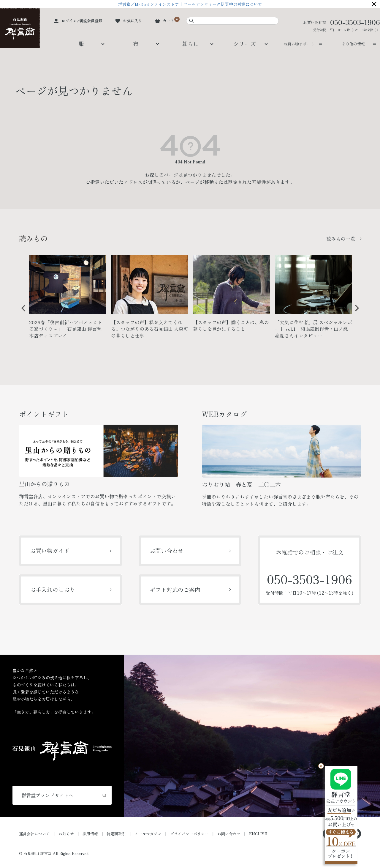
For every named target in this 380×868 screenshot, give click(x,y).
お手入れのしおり (53, 589)
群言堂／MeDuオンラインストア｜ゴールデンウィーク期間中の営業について (190, 4)
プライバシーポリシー (189, 834)
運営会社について (34, 834)
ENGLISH (258, 834)
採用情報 (90, 834)
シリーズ (245, 44)
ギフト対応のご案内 (175, 589)
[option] (68, 299)
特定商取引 (116, 834)
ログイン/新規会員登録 (82, 21)
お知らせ (66, 834)
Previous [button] (21, 313)
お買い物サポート (299, 44)
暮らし (190, 44)
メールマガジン (148, 834)
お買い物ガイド (50, 550)
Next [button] (355, 313)
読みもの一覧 (341, 239)
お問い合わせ (167, 550)
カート (168, 21)
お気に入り (133, 21)
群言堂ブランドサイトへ (47, 795)
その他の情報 (353, 44)
